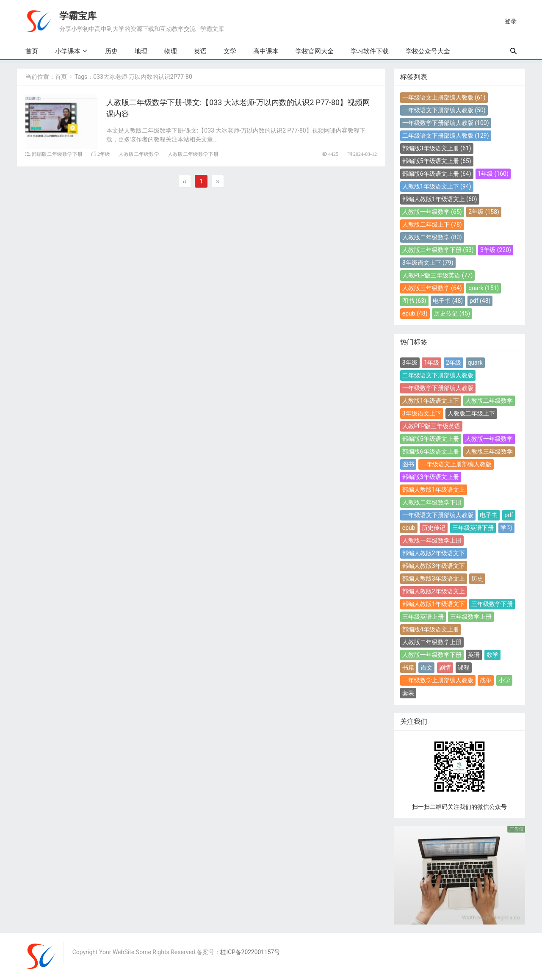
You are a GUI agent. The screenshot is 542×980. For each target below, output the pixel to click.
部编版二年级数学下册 (57, 154)
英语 (200, 51)
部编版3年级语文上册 (437, 148)
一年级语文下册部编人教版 (444, 110)
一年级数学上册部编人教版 (438, 680)
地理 (141, 51)
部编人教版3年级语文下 (434, 566)
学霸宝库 (78, 15)
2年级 (104, 154)
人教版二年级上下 (432, 224)
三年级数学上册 (471, 617)
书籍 (408, 667)
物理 (171, 51)
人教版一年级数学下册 (432, 655)
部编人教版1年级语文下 (434, 604)
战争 (486, 680)
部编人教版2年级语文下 (434, 553)
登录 (511, 21)
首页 (32, 51)
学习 (506, 528)
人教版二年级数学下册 (193, 154)
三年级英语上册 (423, 617)
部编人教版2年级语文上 (434, 591)
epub (415, 313)
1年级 (493, 174)
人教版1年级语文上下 (437, 186)
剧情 (445, 667)
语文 (426, 667)
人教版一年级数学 (432, 212)
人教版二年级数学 (139, 154)
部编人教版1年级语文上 (440, 199)
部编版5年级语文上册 (437, 161)
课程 (464, 667)
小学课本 (68, 51)
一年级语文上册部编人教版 (444, 97)
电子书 (448, 301)
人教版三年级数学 (432, 288)
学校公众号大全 (428, 51)
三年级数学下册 (492, 604)
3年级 (496, 250)
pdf (480, 301)
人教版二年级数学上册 (432, 642)
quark (484, 288)
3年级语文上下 (428, 263)
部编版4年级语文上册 (431, 629)
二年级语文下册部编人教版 (446, 136)
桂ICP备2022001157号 (251, 952)
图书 (414, 301)
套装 (408, 693)
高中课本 (266, 51)
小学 (504, 680)
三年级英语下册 (473, 528)
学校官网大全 (315, 51)
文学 (230, 51)
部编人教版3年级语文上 (434, 579)
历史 (111, 51)
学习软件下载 (370, 51)
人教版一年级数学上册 (432, 540)
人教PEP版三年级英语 (438, 275)
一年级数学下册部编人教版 (446, 123)
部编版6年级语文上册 (437, 174)
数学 (492, 655)
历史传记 (452, 313)
